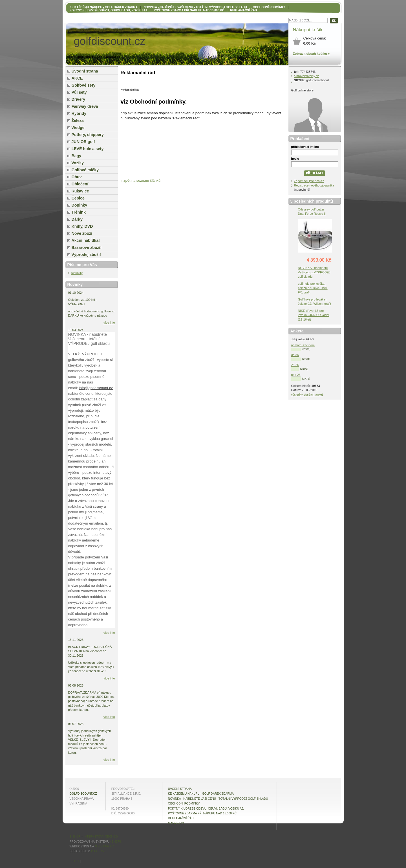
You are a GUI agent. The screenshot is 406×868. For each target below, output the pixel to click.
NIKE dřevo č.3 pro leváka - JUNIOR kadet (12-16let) (314, 315)
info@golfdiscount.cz (96, 388)
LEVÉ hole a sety (88, 149)
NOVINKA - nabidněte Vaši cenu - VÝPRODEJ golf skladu (314, 272)
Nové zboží (82, 233)
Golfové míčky (85, 170)
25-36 (295, 365)
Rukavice (80, 191)
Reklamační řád (243, 10)
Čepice (78, 198)
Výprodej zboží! (86, 255)
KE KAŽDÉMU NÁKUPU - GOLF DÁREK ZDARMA (104, 7)
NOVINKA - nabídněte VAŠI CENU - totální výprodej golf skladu (195, 7)
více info (109, 323)
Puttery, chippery (88, 135)
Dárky (77, 219)
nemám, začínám (303, 345)
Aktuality (77, 273)
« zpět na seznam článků (141, 180)
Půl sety (79, 92)
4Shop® (116, 842)
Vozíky (78, 163)
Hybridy (79, 113)
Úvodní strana (85, 71)
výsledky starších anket (307, 394)
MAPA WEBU (177, 823)
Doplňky (80, 205)
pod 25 (296, 375)
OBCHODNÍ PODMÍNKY (269, 7)
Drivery (79, 99)
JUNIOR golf (83, 142)
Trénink (79, 212)
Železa (78, 120)
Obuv (77, 177)
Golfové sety (84, 85)
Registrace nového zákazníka (314, 185)
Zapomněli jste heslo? (309, 181)
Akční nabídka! (86, 240)
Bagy (77, 156)
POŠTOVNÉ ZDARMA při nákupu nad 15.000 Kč (189, 10)
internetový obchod (101, 837)
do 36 (295, 355)
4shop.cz (98, 851)
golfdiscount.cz (83, 794)
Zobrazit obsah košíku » (311, 54)
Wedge (78, 128)
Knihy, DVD (82, 226)
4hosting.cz (104, 846)
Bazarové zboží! (87, 247)
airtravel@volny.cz (306, 76)
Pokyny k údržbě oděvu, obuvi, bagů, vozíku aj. (109, 10)
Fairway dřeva (85, 106)
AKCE (77, 78)
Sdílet (75, 861)
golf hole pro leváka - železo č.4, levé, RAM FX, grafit (313, 288)
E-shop (75, 837)
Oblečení (80, 184)
